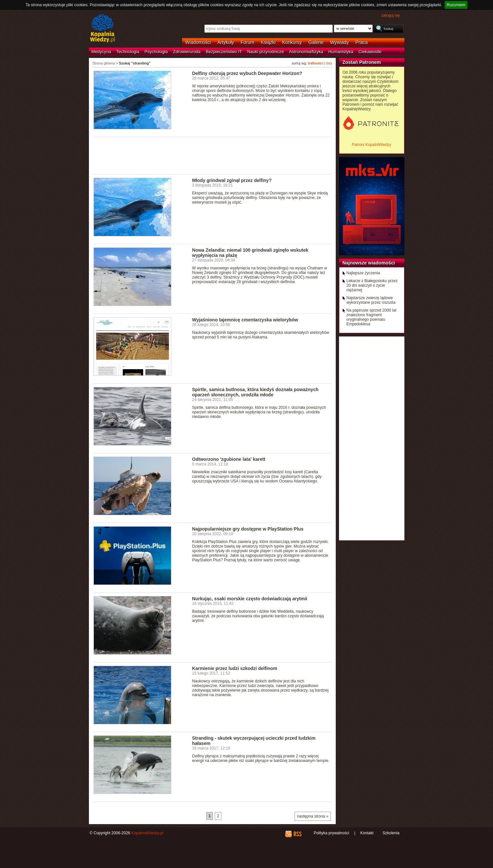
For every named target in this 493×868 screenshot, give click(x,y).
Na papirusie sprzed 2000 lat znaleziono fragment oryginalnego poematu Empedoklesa (372, 317)
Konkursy (292, 42)
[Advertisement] (212, 155)
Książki (268, 42)
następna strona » (313, 816)
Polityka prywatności (331, 833)
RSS (297, 834)
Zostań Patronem (362, 62)
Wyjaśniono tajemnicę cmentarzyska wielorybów (245, 320)
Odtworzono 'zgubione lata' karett (229, 459)
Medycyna (101, 52)
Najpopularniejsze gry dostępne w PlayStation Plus (248, 529)
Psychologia (156, 52)
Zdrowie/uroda (187, 52)
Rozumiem (456, 5)
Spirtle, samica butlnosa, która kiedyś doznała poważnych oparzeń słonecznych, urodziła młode (255, 392)
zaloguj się (390, 15)
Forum (247, 42)
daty (329, 63)
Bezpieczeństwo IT (224, 52)
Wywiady (340, 42)
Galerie (316, 42)
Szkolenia (391, 833)
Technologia (128, 52)
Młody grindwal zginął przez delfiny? (232, 180)
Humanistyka (341, 52)
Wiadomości (198, 42)
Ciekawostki (370, 52)
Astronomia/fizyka (306, 52)
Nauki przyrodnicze (265, 52)
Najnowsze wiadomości (369, 263)
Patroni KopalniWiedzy (372, 145)
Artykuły (226, 42)
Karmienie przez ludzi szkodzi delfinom (235, 668)
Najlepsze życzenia (363, 273)
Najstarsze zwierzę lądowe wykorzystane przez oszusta (371, 300)
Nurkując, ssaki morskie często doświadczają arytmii (250, 599)
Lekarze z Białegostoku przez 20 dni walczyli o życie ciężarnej (372, 285)
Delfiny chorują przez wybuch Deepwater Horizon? (247, 73)
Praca (362, 42)
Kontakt (367, 833)
